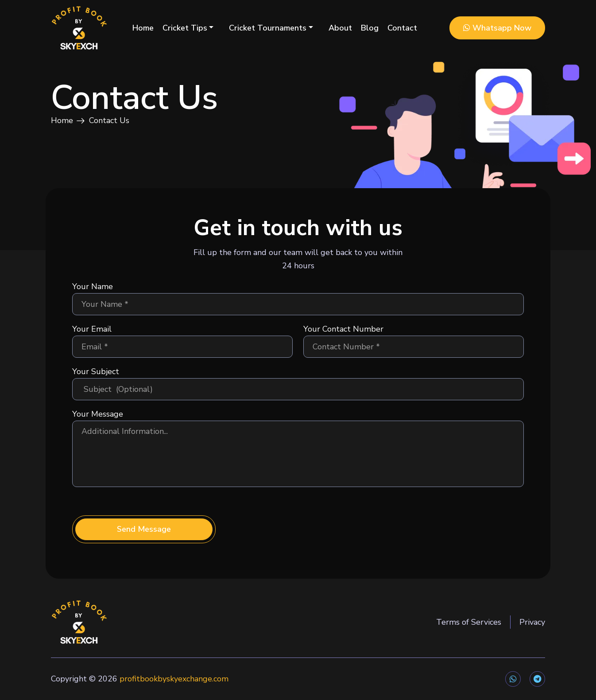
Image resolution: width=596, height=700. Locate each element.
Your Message (98, 414)
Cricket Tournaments (268, 28)
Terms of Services (469, 622)
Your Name (93, 286)
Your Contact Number (343, 329)
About (340, 28)
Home (143, 28)
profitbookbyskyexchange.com (174, 679)
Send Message (144, 529)
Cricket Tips (185, 28)
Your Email (92, 329)
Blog (370, 28)
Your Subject (96, 371)
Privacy (532, 622)
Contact (402, 28)
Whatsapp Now (497, 28)
